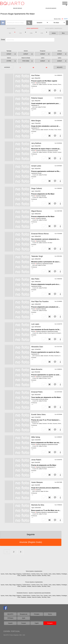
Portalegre (64, 574)
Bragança (19, 574)
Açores (3, 574)
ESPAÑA (7, 631)
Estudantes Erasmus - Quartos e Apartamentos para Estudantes (34, 593)
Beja (11, 574)
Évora (38, 574)
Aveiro (7, 574)
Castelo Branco (26, 574)
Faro (42, 574)
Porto (19, 576)
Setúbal (29, 576)
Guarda (46, 574)
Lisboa (54, 574)
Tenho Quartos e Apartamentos (34, 571)
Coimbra (33, 574)
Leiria (50, 574)
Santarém (24, 576)
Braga (14, 574)
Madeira (58, 574)
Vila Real (44, 576)
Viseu (49, 576)
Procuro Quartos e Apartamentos (34, 582)
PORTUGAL (15, 631)
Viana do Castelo (36, 576)
